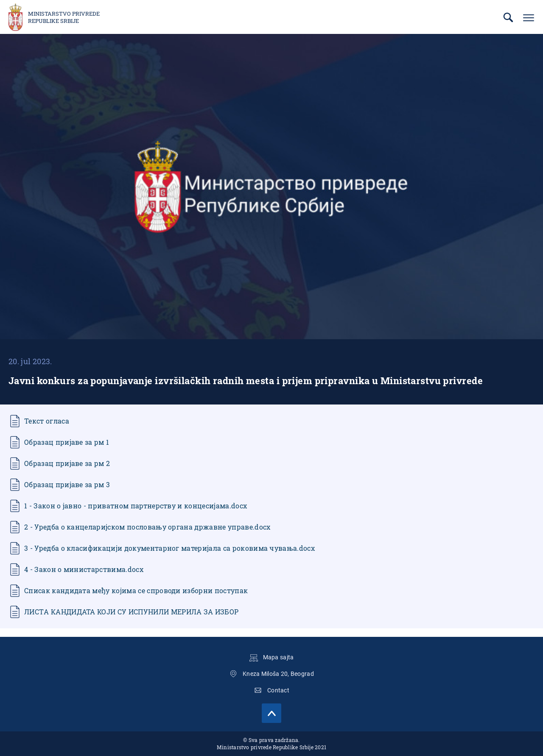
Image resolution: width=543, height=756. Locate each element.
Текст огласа (47, 421)
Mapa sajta (278, 657)
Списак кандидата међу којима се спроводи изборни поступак (136, 590)
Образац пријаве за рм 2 (67, 463)
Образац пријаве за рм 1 (67, 442)
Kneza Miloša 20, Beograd (278, 674)
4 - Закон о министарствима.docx (84, 569)
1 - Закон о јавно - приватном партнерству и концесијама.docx (136, 506)
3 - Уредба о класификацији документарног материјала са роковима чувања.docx (169, 548)
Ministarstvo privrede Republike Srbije (64, 17)
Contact (278, 690)
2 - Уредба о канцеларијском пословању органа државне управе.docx (147, 527)
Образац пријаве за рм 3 (67, 484)
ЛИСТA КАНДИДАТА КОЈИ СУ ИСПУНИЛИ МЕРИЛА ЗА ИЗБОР (131, 612)
